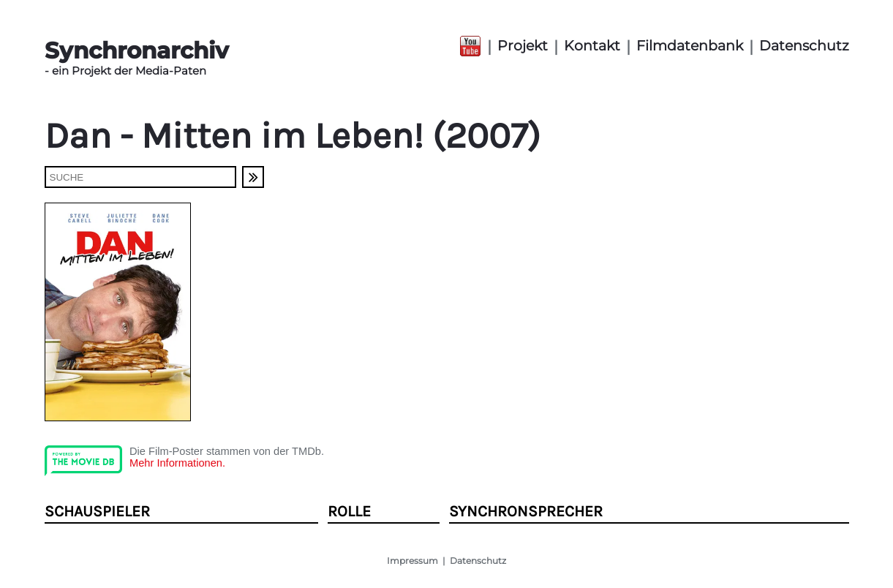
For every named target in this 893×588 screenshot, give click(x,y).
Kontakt (592, 46)
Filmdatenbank (690, 46)
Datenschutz (804, 46)
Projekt (523, 46)
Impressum (412, 561)
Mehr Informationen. (177, 463)
